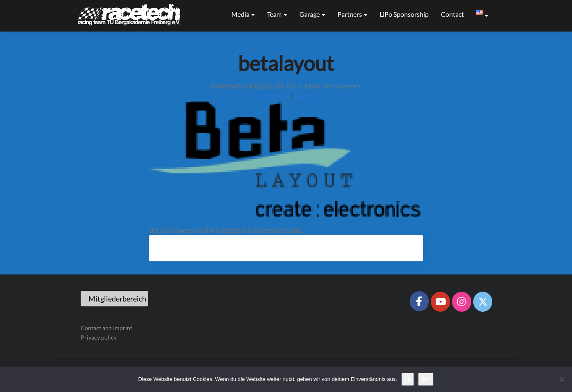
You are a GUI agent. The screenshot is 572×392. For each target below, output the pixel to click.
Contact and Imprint (106, 328)
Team (277, 14)
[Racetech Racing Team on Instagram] (461, 301)
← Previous (273, 96)
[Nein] (562, 379)
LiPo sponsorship (404, 14)
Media (243, 14)
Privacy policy (99, 337)
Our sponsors (341, 86)
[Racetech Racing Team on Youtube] (440, 301)
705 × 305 (299, 86)
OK (408, 379)
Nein (426, 379)
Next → (305, 96)
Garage (312, 14)
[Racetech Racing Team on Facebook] (419, 301)
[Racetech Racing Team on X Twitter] (483, 301)
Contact (452, 14)
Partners (352, 14)
